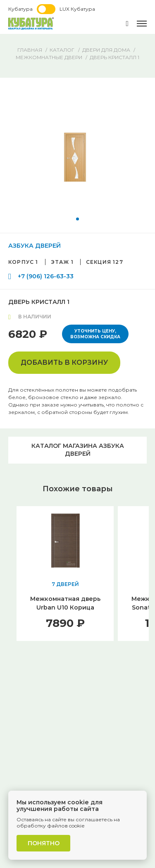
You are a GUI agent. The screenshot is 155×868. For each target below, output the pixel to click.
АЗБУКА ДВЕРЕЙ (35, 246)
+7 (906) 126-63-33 (46, 276)
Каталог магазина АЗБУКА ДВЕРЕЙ (78, 450)
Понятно (44, 843)
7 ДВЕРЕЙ (65, 584)
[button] (77, 219)
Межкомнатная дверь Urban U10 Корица (65, 603)
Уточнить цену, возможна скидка (95, 334)
